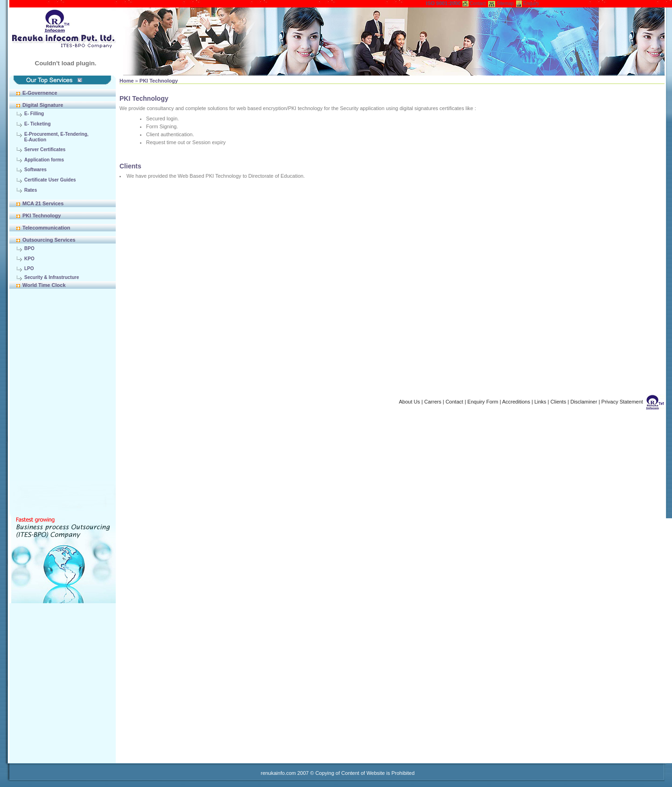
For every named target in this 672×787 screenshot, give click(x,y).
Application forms (44, 160)
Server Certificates (45, 150)
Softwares (35, 170)
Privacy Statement (622, 402)
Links (540, 402)
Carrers (433, 402)
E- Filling (34, 114)
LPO (29, 268)
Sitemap (505, 3)
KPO (29, 259)
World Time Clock (44, 285)
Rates (31, 190)
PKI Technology (42, 216)
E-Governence (40, 93)
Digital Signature (43, 105)
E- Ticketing (38, 124)
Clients (559, 402)
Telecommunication (46, 228)
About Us (409, 402)
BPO (29, 248)
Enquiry (531, 3)
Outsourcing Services (49, 240)
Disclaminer (584, 402)
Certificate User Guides (50, 180)
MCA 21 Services (43, 203)
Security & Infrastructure (52, 277)
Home (127, 81)
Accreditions (516, 402)
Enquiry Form (483, 402)
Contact (477, 3)
